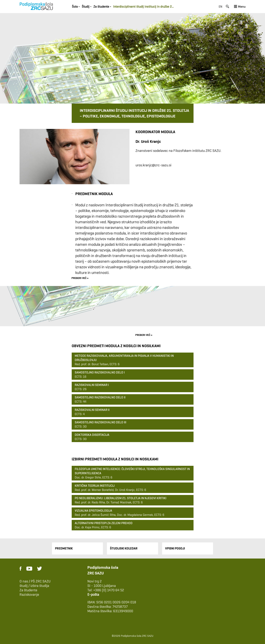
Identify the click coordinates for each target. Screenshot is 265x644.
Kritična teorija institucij (95, 486)
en (220, 7)
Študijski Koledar (124, 548)
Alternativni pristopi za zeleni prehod (104, 523)
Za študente (101, 7)
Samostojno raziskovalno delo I (100, 372)
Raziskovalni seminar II (92, 410)
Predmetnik (64, 548)
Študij (86, 7)
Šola (75, 7)
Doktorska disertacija (92, 435)
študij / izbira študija (34, 586)
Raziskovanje (29, 595)
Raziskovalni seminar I (92, 385)
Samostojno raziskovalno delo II (100, 397)
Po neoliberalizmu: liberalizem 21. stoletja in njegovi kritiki (121, 498)
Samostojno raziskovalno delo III (100, 422)
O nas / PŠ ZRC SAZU (35, 581)
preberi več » (80, 278)
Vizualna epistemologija (93, 511)
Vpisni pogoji (175, 548)
